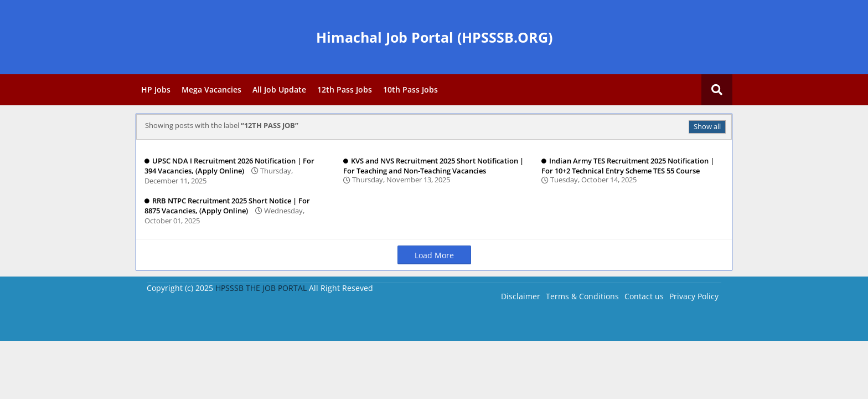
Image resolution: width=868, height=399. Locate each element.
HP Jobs (156, 89)
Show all (707, 126)
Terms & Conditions (582, 296)
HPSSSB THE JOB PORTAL (261, 288)
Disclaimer (521, 296)
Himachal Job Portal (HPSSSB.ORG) (434, 37)
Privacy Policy (694, 296)
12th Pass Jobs (345, 89)
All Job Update (279, 89)
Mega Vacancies (211, 89)
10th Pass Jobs (410, 89)
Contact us (644, 296)
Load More (434, 255)
